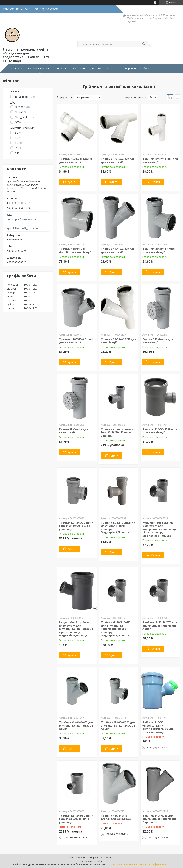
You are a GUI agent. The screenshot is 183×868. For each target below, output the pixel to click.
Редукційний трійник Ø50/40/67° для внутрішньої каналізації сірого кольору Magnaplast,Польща (160, 529)
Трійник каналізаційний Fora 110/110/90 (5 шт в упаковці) (76, 526)
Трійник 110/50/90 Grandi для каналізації (160, 431)
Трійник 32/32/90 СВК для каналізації (160, 161)
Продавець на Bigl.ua (91, 861)
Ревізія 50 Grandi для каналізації (74, 431)
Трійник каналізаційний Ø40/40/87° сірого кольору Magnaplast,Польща (118, 527)
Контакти (79, 69)
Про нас (62, 69)
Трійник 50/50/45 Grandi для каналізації (117, 251)
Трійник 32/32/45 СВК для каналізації (118, 341)
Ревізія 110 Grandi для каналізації (158, 341)
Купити (72, 182)
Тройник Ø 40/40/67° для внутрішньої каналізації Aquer (160, 626)
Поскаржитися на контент (123, 864)
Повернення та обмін (135, 69)
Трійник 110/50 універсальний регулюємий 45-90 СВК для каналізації (158, 727)
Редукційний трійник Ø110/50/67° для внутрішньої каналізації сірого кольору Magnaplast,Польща (76, 629)
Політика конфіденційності (155, 864)
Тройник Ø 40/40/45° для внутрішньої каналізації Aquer (76, 725)
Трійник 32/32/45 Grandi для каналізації (117, 161)
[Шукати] (144, 44)
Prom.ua (110, 858)
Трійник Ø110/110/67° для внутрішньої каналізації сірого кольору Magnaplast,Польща (116, 629)
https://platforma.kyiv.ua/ (22, 219)
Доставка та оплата (103, 69)
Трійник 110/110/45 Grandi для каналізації (117, 817)
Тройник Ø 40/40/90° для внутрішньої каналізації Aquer (118, 725)
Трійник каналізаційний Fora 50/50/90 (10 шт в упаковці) (118, 432)
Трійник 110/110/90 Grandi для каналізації (75, 251)
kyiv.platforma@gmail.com (23, 228)
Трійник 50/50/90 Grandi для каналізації (159, 251)
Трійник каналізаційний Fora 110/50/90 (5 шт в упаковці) (76, 819)
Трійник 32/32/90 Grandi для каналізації (75, 161)
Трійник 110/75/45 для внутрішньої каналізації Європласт (160, 819)
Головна (17, 69)
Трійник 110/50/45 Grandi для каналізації (76, 341)
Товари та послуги (39, 69)
